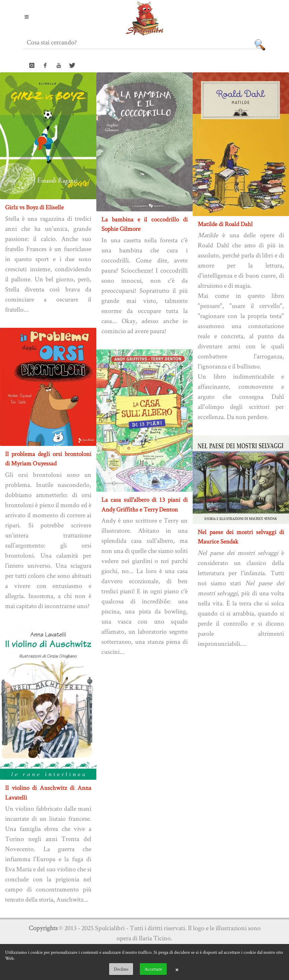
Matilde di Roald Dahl (225, 224)
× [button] (177, 969)
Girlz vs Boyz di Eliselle (34, 207)
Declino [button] (121, 969)
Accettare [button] (153, 969)
